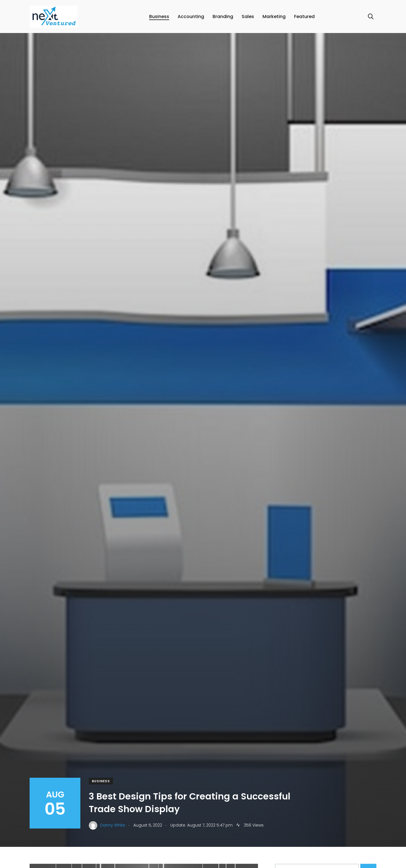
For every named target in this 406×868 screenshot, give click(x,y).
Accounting (191, 18)
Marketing (275, 18)
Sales (248, 18)
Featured (305, 18)
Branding (223, 18)
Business (160, 18)
